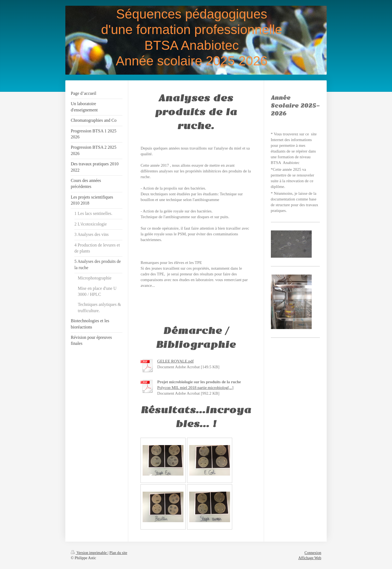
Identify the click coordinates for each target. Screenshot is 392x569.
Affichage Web (310, 558)
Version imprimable (89, 553)
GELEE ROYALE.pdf (175, 361)
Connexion (313, 553)
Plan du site (118, 553)
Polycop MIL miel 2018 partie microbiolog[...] (195, 388)
